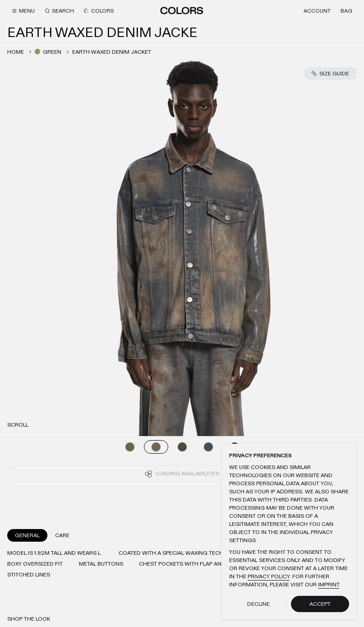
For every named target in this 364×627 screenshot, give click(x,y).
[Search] (59, 11)
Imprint (329, 585)
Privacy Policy (269, 576)
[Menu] (23, 11)
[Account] (317, 11)
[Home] (182, 10)
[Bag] (346, 11)
